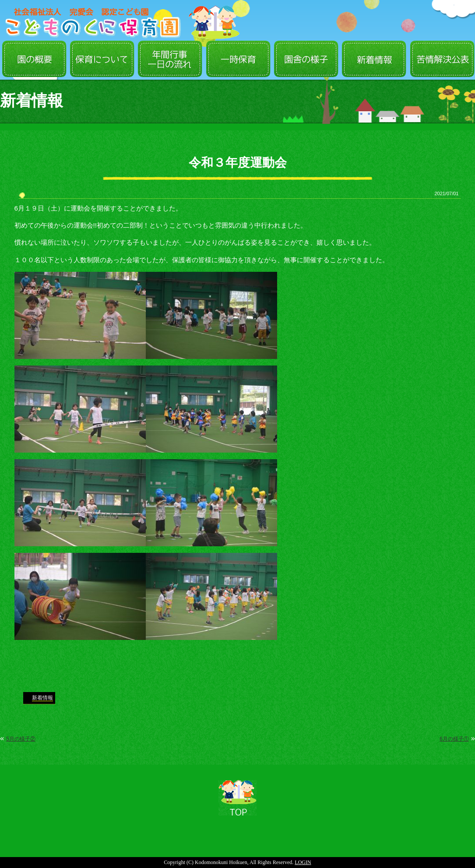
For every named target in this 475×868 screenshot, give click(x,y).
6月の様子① (454, 739)
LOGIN (303, 862)
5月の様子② (21, 739)
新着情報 (42, 698)
